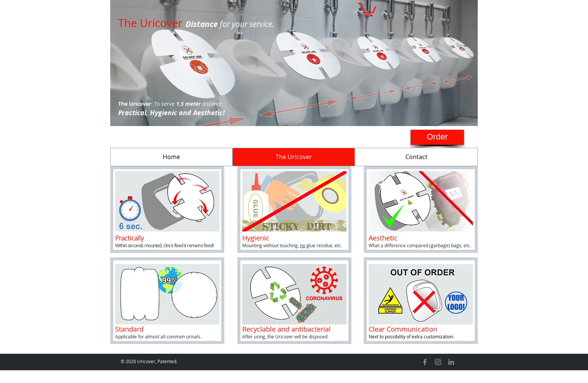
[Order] (437, 137)
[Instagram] (438, 362)
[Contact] (416, 157)
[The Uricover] (294, 157)
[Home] (171, 157)
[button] (367, 9)
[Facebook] (425, 362)
